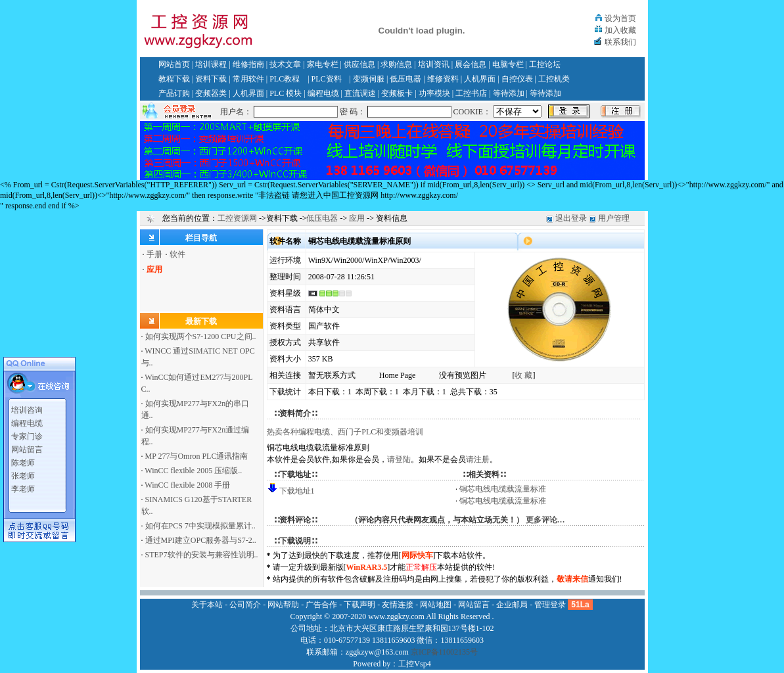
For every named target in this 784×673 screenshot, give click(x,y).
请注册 (478, 459)
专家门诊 (27, 434)
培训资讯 (434, 64)
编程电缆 (323, 93)
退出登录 (571, 218)
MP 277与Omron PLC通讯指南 (197, 456)
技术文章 (285, 64)
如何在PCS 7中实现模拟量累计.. (200, 526)
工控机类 (554, 79)
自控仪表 (517, 79)
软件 (177, 254)
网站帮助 (283, 605)
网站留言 (27, 448)
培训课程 (211, 64)
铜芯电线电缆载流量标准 (503, 489)
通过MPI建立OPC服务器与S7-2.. (201, 540)
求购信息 (396, 64)
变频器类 (211, 93)
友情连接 (398, 605)
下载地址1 (297, 491)
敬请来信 (572, 579)
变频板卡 (397, 93)
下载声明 (359, 605)
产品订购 (174, 93)
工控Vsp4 (414, 664)
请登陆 (399, 459)
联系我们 (620, 42)
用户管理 (614, 218)
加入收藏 (620, 30)
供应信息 (359, 64)
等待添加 (509, 93)
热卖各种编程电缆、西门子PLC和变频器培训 (345, 432)
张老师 (23, 474)
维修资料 (443, 79)
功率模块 (434, 93)
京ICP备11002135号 (444, 652)
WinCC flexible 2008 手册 (187, 485)
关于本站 (207, 605)
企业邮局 (512, 605)
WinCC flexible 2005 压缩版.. (193, 471)
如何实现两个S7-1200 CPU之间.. (201, 336)
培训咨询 (27, 408)
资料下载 (211, 79)
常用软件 (248, 79)
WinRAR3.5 (367, 567)
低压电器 (405, 79)
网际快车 (417, 555)
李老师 (23, 487)
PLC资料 (327, 79)
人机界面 (480, 79)
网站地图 (436, 605)
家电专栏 (323, 64)
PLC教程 (285, 79)
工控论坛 (545, 64)
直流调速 (360, 93)
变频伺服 (369, 79)
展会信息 (471, 64)
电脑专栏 (508, 64)
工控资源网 (237, 218)
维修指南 (248, 64)
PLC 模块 (286, 93)
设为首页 (620, 18)
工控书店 (471, 93)
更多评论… (545, 520)
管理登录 (550, 605)
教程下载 (174, 79)
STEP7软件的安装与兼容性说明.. (202, 555)
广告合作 (321, 605)
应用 (357, 218)
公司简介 (245, 605)
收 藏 (523, 375)
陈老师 (23, 461)
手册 (154, 254)
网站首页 (174, 64)
